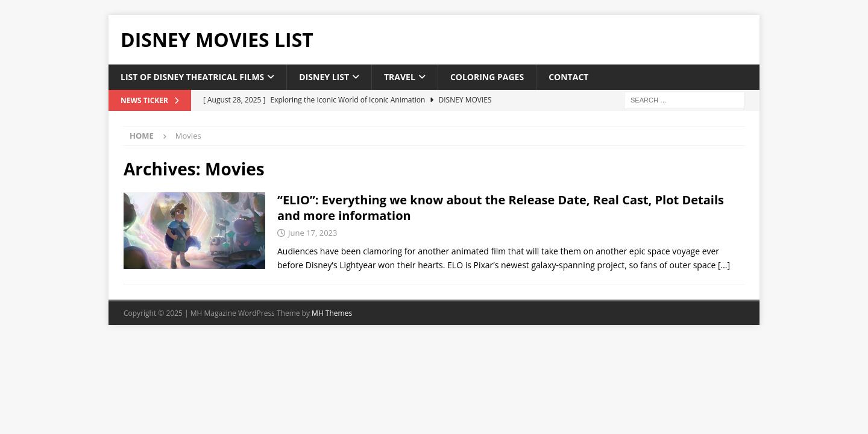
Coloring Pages (487, 77)
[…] (724, 265)
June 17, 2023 (313, 233)
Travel (400, 77)
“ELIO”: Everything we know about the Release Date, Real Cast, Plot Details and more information (501, 208)
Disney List (324, 77)
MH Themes (332, 313)
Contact (568, 77)
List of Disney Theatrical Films (192, 77)
